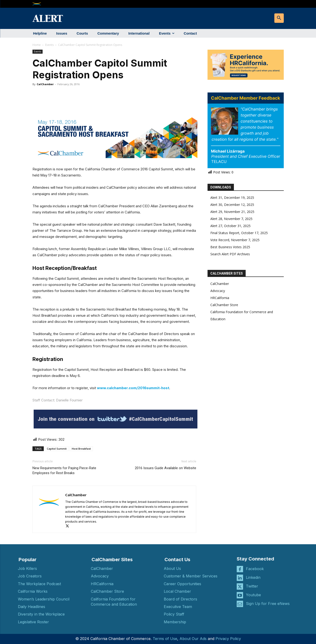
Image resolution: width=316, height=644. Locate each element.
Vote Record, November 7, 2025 (235, 240)
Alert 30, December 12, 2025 (232, 205)
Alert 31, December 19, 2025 (232, 198)
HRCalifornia (220, 298)
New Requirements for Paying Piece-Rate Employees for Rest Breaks (64, 470)
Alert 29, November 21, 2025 (232, 212)
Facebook (255, 569)
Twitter (252, 586)
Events (49, 45)
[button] (279, 18)
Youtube (253, 595)
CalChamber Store (224, 305)
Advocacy (218, 291)
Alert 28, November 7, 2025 (231, 219)
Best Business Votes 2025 (230, 247)
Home (37, 45)
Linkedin (253, 577)
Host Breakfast (81, 449)
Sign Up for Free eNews (268, 604)
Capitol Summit (57, 449)
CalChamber (45, 84)
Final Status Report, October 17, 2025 (239, 233)
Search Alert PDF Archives (230, 254)
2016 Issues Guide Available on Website (166, 468)
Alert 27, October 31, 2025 (230, 226)
